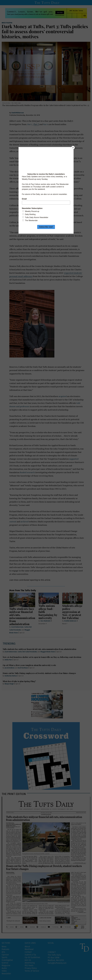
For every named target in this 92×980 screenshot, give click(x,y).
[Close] (73, 148)
